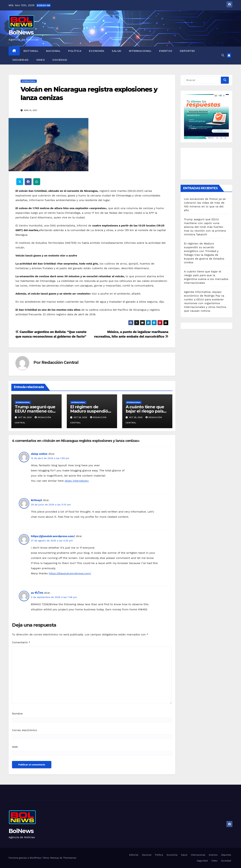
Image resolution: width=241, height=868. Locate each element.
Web (15, 747)
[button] (223, 55)
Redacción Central (60, 362)
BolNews (21, 32)
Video (41, 60)
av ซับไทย (37, 593)
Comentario (21, 642)
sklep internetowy (77, 481)
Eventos (166, 51)
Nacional (53, 51)
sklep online (39, 454)
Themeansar (70, 858)
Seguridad (21, 60)
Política (75, 51)
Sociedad (60, 60)
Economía (97, 51)
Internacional (140, 51)
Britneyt (36, 500)
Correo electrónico (24, 730)
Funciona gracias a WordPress (25, 858)
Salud (117, 51)
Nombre (17, 714)
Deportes (187, 51)
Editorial (31, 51)
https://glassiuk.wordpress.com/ (53, 536)
